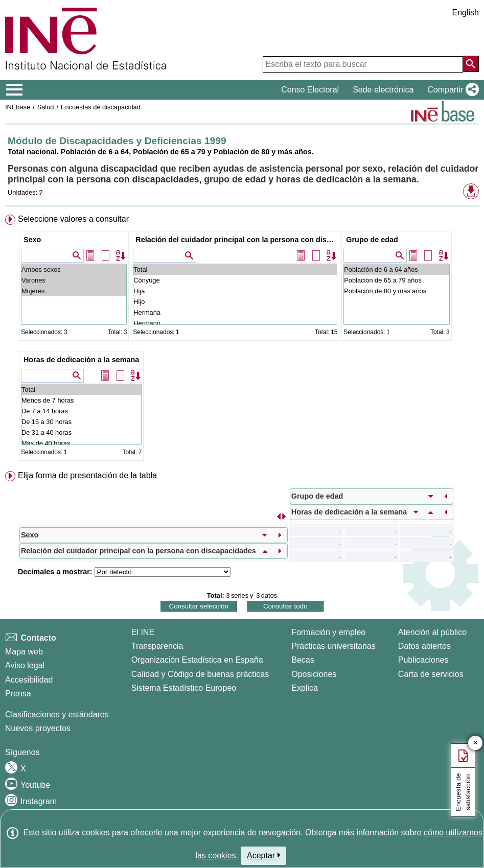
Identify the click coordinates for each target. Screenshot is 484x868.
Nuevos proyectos (38, 728)
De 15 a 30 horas (81, 422)
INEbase (18, 107)
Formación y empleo (328, 632)
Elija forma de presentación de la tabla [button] (87, 475)
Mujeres (74, 291)
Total (235, 269)
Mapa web (24, 652)
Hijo (235, 302)
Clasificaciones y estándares (57, 714)
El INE (143, 632)
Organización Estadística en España (197, 660)
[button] (451, 90)
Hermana (235, 312)
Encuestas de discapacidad (101, 107)
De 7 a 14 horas (81, 411)
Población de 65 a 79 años (396, 280)
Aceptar (263, 855)
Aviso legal (25, 665)
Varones (74, 280)
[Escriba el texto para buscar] (363, 64)
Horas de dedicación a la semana (81, 360)
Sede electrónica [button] (383, 90)
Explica (305, 688)
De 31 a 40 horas (81, 432)
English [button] (466, 13)
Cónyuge (235, 280)
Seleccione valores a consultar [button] (73, 219)
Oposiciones (314, 674)
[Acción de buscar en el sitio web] (471, 64)
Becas (303, 660)
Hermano (235, 323)
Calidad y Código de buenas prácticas (200, 674)
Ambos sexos (74, 269)
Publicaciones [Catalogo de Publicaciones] (423, 660)
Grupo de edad (372, 240)
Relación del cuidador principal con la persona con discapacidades (236, 240)
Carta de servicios (431, 674)
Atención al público (432, 632)
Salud (46, 107)
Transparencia (157, 646)
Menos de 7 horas (81, 400)
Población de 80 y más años (396, 291)
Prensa (18, 694)
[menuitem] (242, 340)
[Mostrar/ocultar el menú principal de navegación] (15, 90)
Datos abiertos (424, 646)
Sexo (32, 240)
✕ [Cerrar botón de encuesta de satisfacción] (476, 743)
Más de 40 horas (81, 443)
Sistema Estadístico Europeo (184, 688)
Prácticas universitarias (333, 646)
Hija (235, 291)
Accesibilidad (29, 680)
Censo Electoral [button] (310, 90)
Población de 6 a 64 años (396, 269)
